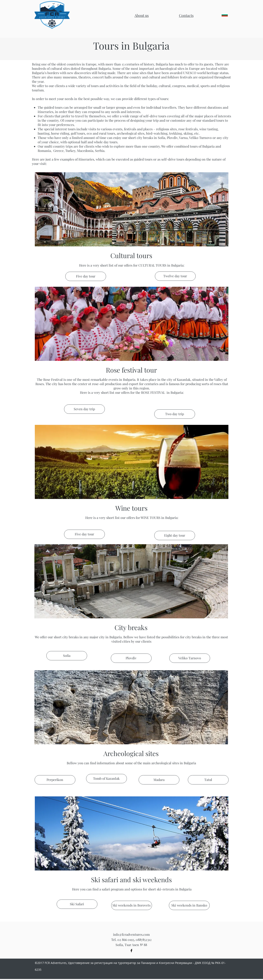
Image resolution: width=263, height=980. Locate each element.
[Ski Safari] (77, 904)
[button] (186, 15)
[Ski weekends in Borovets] (132, 905)
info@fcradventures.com (131, 934)
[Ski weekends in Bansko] (189, 905)
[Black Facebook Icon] (131, 951)
